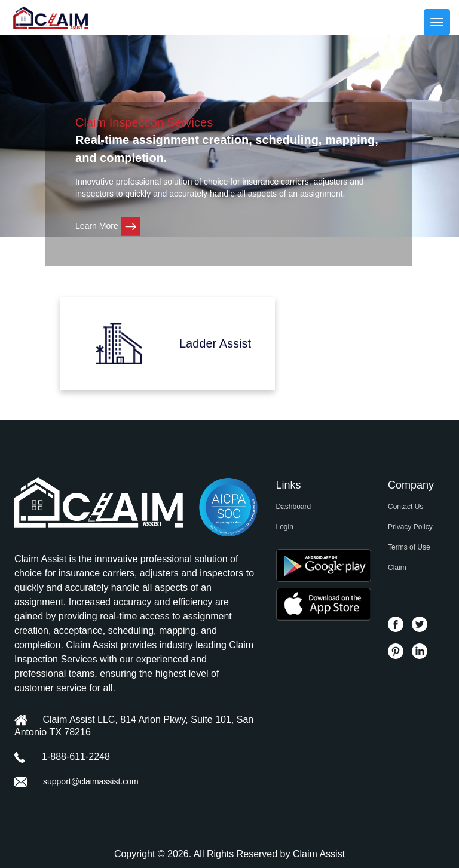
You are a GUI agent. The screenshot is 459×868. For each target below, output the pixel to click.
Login (285, 527)
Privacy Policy (410, 527)
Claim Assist (319, 854)
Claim (397, 568)
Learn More (107, 226)
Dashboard (294, 507)
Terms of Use (409, 547)
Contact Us (406, 507)
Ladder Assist (215, 343)
